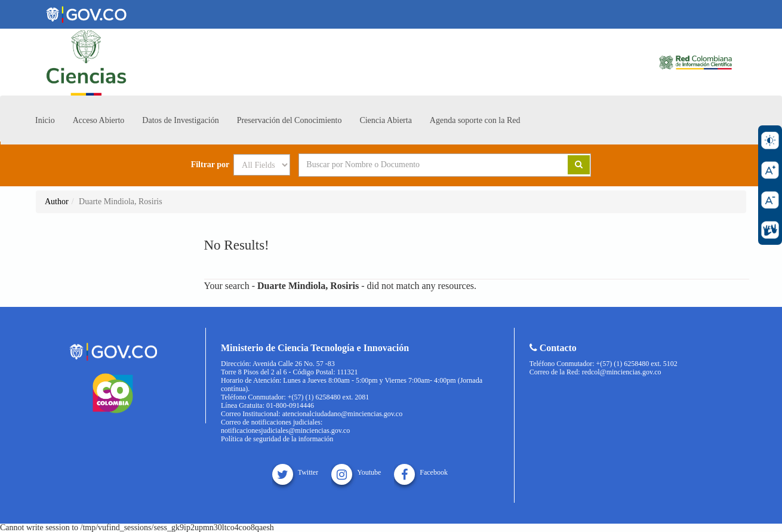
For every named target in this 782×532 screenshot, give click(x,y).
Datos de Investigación (180, 120)
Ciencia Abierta (385, 120)
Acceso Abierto (99, 120)
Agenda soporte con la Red (475, 120)
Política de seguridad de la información (277, 439)
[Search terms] (418, 165)
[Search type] (262, 165)
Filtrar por (210, 165)
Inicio (45, 120)
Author (57, 202)
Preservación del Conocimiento (290, 120)
